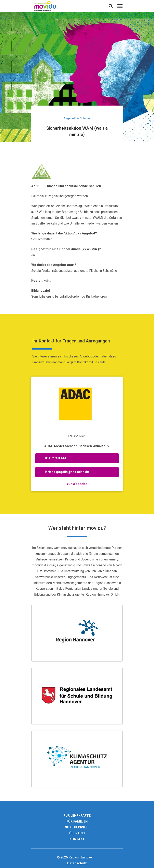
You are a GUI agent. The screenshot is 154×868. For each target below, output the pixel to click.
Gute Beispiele (77, 827)
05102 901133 (55, 458)
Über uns (77, 833)
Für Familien (77, 821)
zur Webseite (77, 484)
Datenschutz (77, 863)
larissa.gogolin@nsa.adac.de (67, 472)
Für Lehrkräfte (77, 816)
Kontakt (77, 839)
